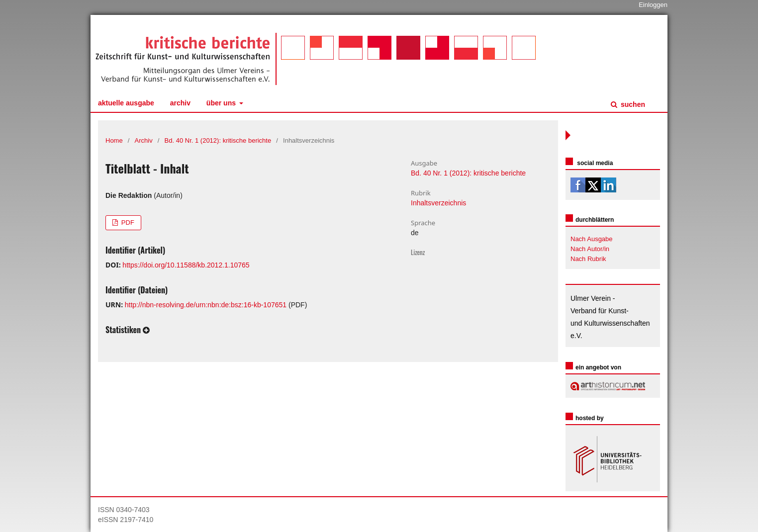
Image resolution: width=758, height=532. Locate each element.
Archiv (180, 103)
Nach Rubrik (588, 259)
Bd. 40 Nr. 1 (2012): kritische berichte (218, 140)
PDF (127, 222)
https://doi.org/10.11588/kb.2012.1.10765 (186, 265)
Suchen (632, 104)
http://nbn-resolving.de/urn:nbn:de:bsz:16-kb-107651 (206, 305)
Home (114, 140)
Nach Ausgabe (592, 239)
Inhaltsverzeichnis (438, 203)
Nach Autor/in (590, 249)
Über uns (222, 103)
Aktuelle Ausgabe (126, 103)
